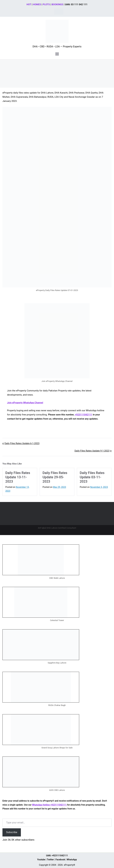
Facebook (60, 860)
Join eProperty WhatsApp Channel (25, 403)
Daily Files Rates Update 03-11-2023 (92, 477)
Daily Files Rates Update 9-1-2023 (92, 451)
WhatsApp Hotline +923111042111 (50, 805)
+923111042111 (84, 415)
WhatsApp (72, 860)
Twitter (50, 860)
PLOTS (46, 4)
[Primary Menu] (57, 54)
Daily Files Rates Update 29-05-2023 (55, 477)
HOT (29, 4)
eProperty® (69, 865)
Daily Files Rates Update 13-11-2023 (18, 477)
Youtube (41, 860)
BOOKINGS (57, 4)
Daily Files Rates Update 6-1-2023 (22, 443)
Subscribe (12, 832)
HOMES (37, 4)
